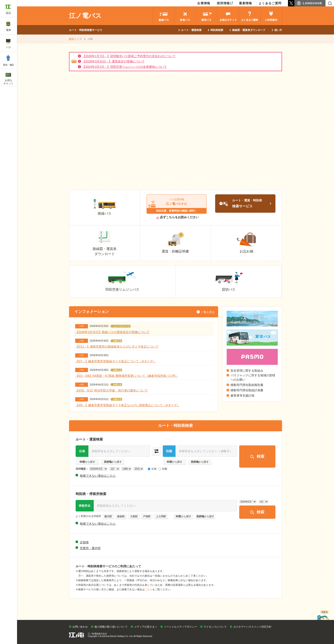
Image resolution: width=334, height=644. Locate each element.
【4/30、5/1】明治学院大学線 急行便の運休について (112, 390)
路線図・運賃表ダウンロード (249, 30)
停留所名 (85, 505)
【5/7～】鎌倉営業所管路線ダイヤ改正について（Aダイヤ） (116, 361)
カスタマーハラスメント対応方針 (252, 627)
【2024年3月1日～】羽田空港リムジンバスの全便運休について (125, 67)
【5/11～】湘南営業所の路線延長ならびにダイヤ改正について (117, 347)
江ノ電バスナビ (177, 204)
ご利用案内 (271, 16)
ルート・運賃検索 (191, 30)
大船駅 (134, 516)
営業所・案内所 (90, 548)
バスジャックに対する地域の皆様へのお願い (253, 377)
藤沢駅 (108, 516)
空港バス (185, 16)
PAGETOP (323, 619)
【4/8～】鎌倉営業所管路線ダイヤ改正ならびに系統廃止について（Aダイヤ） (127, 405)
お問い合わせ (80, 627)
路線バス (164, 16)
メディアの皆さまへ (146, 627)
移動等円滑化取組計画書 (247, 390)
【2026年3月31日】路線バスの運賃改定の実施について (112, 332)
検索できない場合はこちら (98, 476)
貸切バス (207, 16)
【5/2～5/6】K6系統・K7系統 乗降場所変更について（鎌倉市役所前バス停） (127, 376)
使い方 (278, 30)
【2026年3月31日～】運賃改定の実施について (113, 61)
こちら (148, 589)
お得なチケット (228, 16)
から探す (87, 462)
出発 (82, 451)
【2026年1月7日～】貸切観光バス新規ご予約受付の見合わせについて (129, 56)
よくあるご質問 (270, 3)
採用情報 (223, 3)
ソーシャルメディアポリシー (180, 627)
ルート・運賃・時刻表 (252, 205)
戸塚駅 (147, 516)
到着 (169, 451)
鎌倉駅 (121, 516)
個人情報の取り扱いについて (111, 627)
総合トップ (75, 39)
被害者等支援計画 (242, 396)
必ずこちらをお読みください (177, 217)
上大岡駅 (161, 516)
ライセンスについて (215, 627)
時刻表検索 (217, 30)
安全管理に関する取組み (247, 371)
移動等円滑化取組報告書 (247, 385)
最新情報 (246, 3)
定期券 (84, 542)
